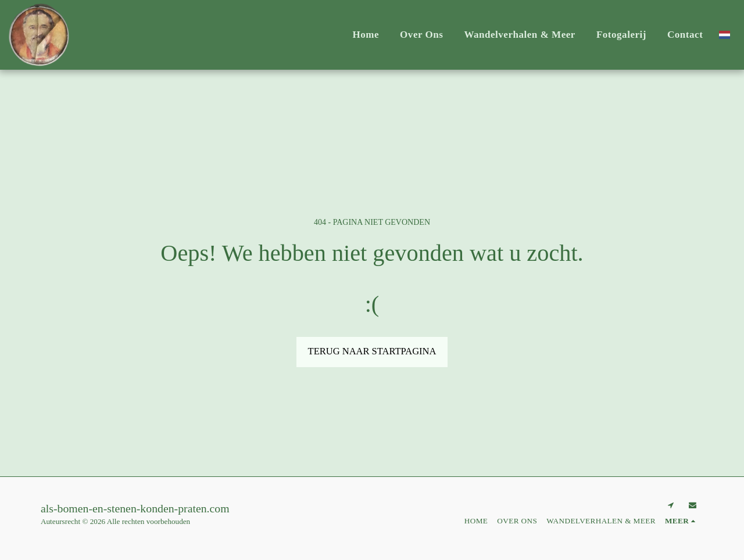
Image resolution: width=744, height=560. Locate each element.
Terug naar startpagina (372, 351)
